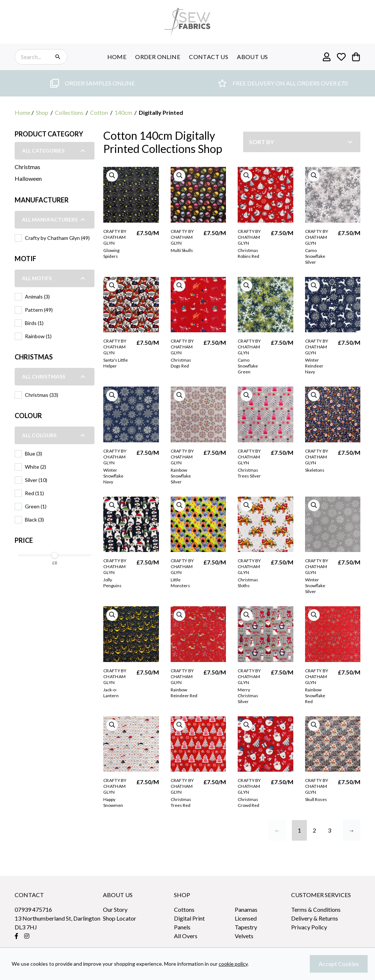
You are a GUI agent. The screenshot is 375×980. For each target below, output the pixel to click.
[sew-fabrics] (187, 22)
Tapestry (246, 927)
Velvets (244, 936)
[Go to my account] (327, 57)
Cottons (184, 909)
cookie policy (233, 964)
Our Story (115, 909)
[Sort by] (302, 142)
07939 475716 (33, 909)
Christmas (27, 167)
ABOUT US (252, 57)
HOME (117, 57)
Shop (42, 112)
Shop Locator (120, 918)
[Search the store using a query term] (35, 57)
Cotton (99, 112)
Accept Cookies (339, 964)
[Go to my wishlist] (341, 57)
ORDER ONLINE (158, 57)
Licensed (246, 918)
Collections (69, 112)
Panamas (246, 909)
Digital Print (189, 918)
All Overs (186, 936)
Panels (182, 927)
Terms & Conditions (316, 909)
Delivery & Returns (315, 918)
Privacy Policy (309, 927)
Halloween (28, 178)
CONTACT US (209, 57)
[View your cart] (356, 57)
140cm (123, 112)
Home (23, 112)
